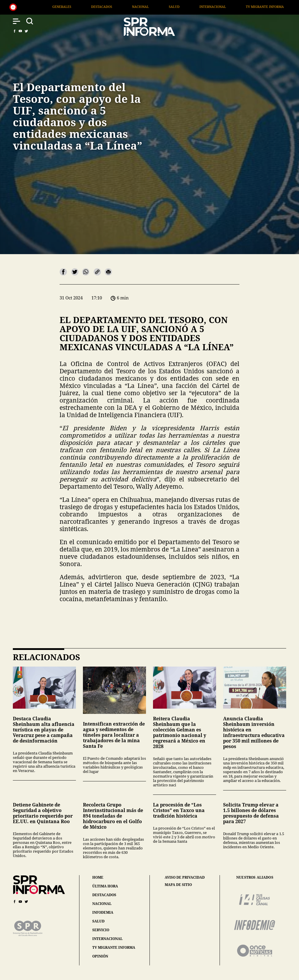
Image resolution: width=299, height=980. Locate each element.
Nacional (171, 7)
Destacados (132, 7)
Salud (205, 7)
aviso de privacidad (185, 877)
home (98, 877)
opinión (100, 956)
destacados (104, 895)
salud (98, 921)
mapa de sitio (178, 885)
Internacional (244, 7)
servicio (101, 930)
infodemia (103, 912)
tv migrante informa (114, 947)
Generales (92, 7)
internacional (107, 939)
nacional (102, 904)
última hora (105, 886)
